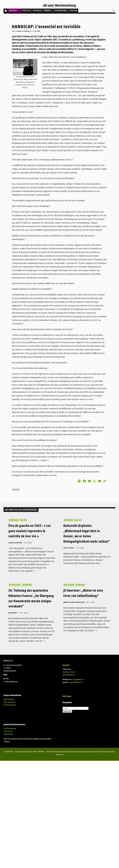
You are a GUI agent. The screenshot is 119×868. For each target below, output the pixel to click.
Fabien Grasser (15, 543)
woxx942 (16, 490)
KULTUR (73, 10)
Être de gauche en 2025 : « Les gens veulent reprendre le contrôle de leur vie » (30, 531)
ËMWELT (48, 10)
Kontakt (66, 665)
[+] (34, 571)
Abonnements (9, 699)
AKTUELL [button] (15, 10)
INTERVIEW (14, 520)
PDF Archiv (67, 696)
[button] (114, 10)
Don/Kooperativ (10, 705)
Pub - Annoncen (10, 702)
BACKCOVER (69, 585)
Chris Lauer (69, 548)
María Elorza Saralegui (74, 602)
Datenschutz (8, 734)
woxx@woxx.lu (78, 679)
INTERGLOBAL (61, 10)
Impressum (8, 731)
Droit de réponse (10, 728)
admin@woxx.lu (69, 675)
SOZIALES (37, 10)
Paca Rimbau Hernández (22, 31)
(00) (69, 672)
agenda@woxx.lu (76, 682)
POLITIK (26, 10)
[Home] (6, 10)
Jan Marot (13, 613)
